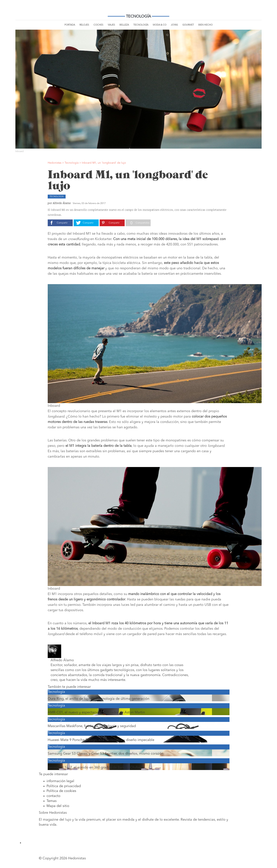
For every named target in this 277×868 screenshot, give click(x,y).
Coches (98, 25)
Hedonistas (138, 10)
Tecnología (141, 25)
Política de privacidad (64, 786)
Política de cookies (61, 791)
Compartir (62, 223)
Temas (52, 801)
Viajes (111, 25)
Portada (70, 25)
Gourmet (188, 25)
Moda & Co (160, 25)
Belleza (124, 25)
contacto (53, 796)
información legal (60, 781)
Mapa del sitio (58, 806)
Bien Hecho (205, 25)
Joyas (174, 25)
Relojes (84, 25)
